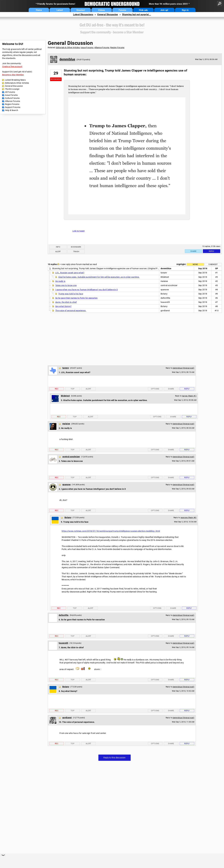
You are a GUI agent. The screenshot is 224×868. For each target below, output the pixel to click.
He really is (60, 281)
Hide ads (143, 10)
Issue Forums (11, 95)
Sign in (185, 10)
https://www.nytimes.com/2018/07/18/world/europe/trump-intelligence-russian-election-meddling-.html (111, 531)
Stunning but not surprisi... (137, 15)
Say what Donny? (63, 306)
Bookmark (76, 247)
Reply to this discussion (114, 758)
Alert (58, 251)
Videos (102, 10)
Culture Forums (12, 98)
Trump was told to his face (71, 294)
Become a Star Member (13, 75)
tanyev (66, 368)
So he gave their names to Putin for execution (76, 298)
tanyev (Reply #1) (189, 396)
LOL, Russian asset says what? (70, 273)
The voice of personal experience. (71, 311)
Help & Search (12, 110)
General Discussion (108, 15)
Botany (68, 517)
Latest (60, 10)
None (195, 264)
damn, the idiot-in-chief (66, 302)
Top (72, 389)
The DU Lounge (12, 89)
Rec (57, 389)
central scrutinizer (71, 457)
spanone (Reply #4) (188, 518)
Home (39, 10)
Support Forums (13, 107)
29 (56, 73)
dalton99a (64, 615)
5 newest (213, 264)
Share (193, 251)
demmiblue (67, 59)
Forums (122, 10)
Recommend (56, 79)
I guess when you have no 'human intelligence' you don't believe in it (87, 290)
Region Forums (12, 104)
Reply (212, 251)
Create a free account (12, 66)
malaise (66, 424)
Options (155, 389)
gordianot (67, 718)
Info (58, 247)
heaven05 (63, 643)
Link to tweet (79, 231)
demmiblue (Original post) (183, 368)
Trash (76, 251)
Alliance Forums (13, 101)
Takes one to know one (66, 285)
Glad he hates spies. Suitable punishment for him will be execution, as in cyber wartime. (99, 277)
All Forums (10, 92)
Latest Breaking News (15, 80)
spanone (66, 485)
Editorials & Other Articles (17, 83)
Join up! (164, 10)
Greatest (81, 10)
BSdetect (65, 396)
